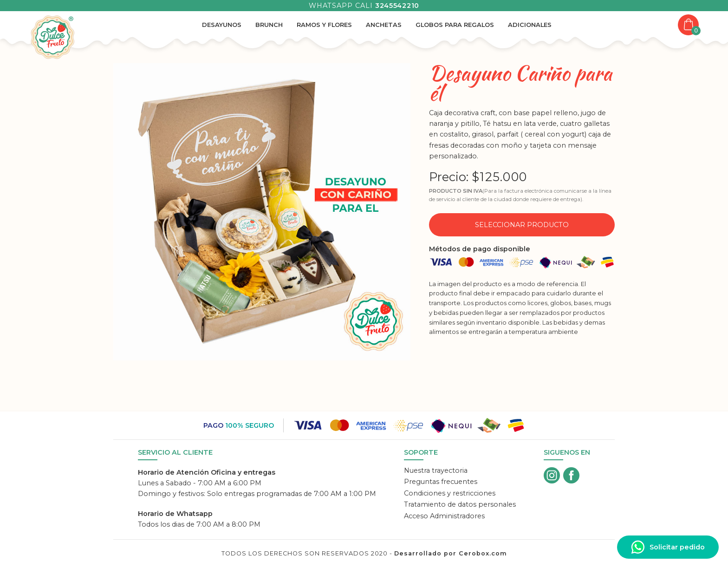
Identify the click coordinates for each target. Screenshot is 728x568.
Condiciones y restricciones (450, 493)
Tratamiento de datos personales (460, 504)
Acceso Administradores (444, 516)
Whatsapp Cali (364, 6)
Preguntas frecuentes (441, 482)
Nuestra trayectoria (436, 470)
